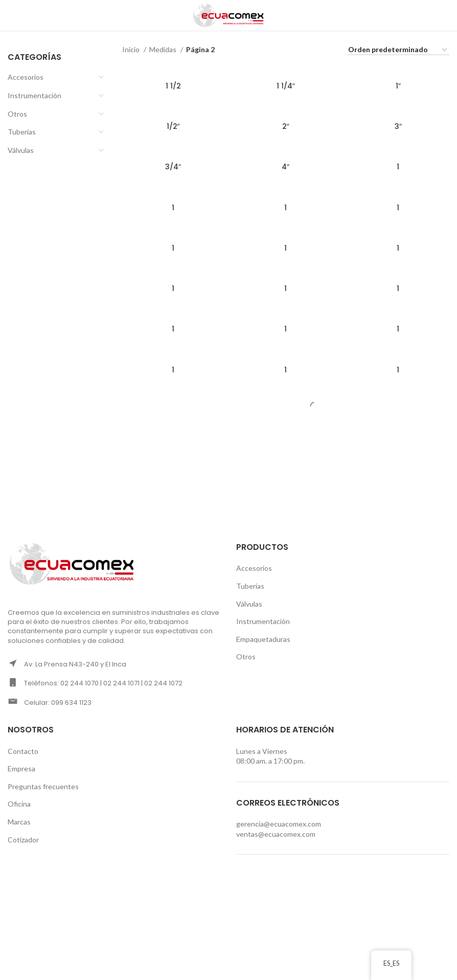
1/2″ (173, 126)
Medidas (164, 49)
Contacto (23, 751)
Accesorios (26, 77)
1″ (398, 86)
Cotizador (23, 840)
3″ (398, 126)
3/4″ (173, 167)
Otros (17, 114)
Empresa (21, 769)
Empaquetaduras (263, 639)
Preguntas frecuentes (43, 786)
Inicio (132, 49)
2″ (286, 126)
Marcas (19, 822)
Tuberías (22, 132)
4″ (285, 167)
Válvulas (21, 150)
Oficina (19, 804)
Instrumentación (35, 95)
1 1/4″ (286, 86)
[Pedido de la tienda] (398, 50)
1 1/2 (173, 86)
